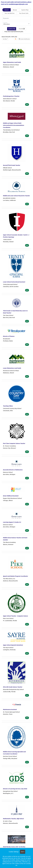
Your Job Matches (10, 13)
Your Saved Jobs (24, 13)
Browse (15, 10)
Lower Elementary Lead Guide (12, 368)
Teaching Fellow (8, 406)
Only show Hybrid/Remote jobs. (14, 32)
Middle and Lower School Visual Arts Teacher (16, 196)
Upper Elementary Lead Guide (12, 62)
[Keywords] (16, 18)
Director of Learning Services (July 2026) (15, 789)
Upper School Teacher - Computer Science (15, 616)
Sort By (5, 39)
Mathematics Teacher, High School (13, 819)
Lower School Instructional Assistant (14, 282)
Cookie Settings (14, 852)
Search (6, 10)
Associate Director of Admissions (13, 470)
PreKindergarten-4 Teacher (11, 96)
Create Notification (24, 39)
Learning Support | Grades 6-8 (12, 522)
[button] (22, 29)
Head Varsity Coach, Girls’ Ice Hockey (14, 847)
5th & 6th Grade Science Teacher (13, 687)
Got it (23, 852)
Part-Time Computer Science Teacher (14, 443)
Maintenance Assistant (10, 709)
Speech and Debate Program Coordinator (15, 576)
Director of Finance (9, 336)
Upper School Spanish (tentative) (13, 645)
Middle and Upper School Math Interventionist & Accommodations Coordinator (14, 125)
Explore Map (25, 10)
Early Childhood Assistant (11, 496)
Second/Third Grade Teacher (12, 165)
